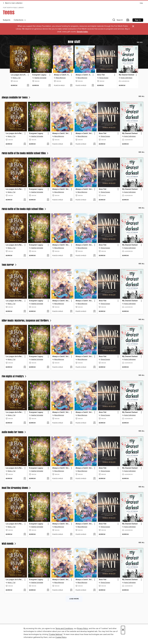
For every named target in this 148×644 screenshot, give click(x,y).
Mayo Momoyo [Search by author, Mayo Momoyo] (61, 78)
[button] (117, 20)
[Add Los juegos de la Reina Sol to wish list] (28, 86)
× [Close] (123, 630)
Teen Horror (9, 265)
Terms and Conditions (64, 628)
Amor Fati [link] (101, 75)
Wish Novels (9, 544)
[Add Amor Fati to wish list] (114, 86)
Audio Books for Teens (14, 432)
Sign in (138, 20)
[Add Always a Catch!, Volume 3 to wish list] (71, 86)
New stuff (74, 42)
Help (141, 3)
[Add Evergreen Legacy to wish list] (50, 86)
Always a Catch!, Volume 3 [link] (62, 75)
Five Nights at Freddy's (14, 376)
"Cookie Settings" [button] (56, 634)
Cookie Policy (61, 637)
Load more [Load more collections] (74, 599)
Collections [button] (20, 20)
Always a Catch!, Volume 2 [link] (84, 75)
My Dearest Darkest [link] (127, 75)
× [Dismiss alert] (133, 26)
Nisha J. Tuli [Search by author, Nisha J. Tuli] (17, 78)
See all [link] (140, 42)
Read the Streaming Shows (16, 488)
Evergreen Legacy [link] (39, 75)
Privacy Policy (82, 628)
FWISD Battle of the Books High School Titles (24, 209)
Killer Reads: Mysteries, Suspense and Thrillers (27, 320)
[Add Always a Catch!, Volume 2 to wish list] (93, 86)
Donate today (82, 32)
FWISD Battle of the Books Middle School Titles (25, 153)
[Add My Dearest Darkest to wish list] (136, 86)
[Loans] (128, 20)
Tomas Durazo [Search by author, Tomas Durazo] (104, 78)
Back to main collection (13, 3)
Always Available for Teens (16, 97)
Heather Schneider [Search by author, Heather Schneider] (40, 78)
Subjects (7, 20)
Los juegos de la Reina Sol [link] (19, 75)
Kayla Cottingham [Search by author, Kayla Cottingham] (127, 78)
